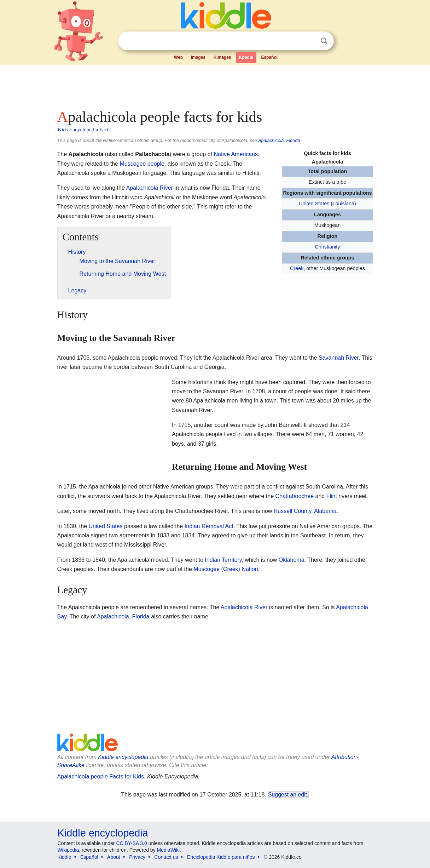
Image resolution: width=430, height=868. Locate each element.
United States (314, 204)
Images (198, 57)
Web (178, 57)
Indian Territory (223, 560)
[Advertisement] (215, 85)
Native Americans (236, 154)
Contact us (166, 857)
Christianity (327, 247)
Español (269, 57)
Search (324, 41)
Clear (309, 41)
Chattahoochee (295, 496)
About (114, 857)
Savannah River (339, 358)
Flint (332, 496)
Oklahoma (292, 560)
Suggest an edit (287, 795)
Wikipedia (68, 850)
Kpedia (246, 57)
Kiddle (65, 857)
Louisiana (343, 204)
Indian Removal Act (209, 526)
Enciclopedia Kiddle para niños (221, 857)
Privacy (137, 857)
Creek (297, 268)
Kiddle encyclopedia (123, 757)
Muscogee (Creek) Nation (226, 569)
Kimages (222, 57)
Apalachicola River (149, 188)
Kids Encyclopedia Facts (84, 130)
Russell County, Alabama (305, 511)
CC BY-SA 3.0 (131, 843)
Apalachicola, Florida (279, 140)
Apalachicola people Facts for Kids (101, 776)
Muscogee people (142, 164)
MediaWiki (168, 850)
